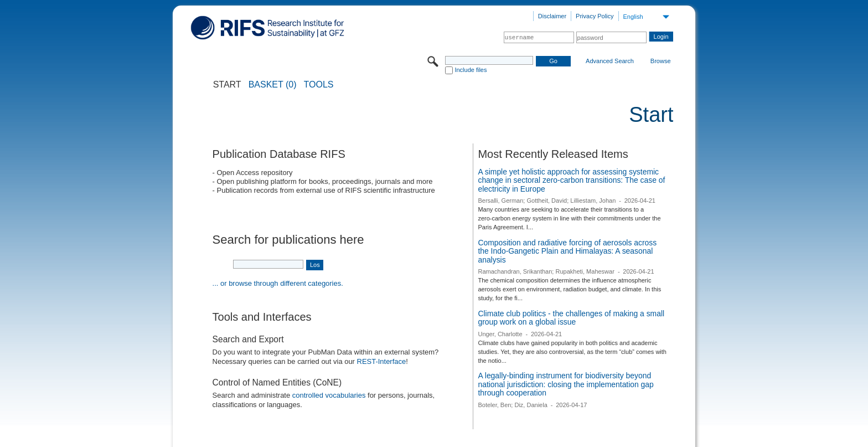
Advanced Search (610, 61)
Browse (661, 61)
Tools (319, 85)
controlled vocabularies (329, 395)
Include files (471, 70)
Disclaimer (552, 16)
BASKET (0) (273, 85)
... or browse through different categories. (278, 283)
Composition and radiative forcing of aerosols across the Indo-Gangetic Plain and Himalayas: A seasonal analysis (567, 251)
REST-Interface (382, 361)
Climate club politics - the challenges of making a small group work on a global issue (571, 318)
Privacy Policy (595, 16)
